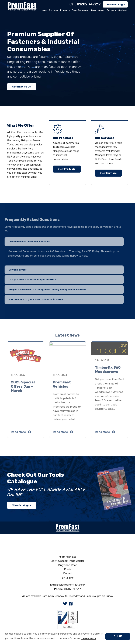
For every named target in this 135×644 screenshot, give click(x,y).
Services (53, 10)
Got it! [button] (118, 636)
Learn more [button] (89, 638)
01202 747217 (89, 4)
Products (65, 10)
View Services (108, 173)
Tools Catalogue (80, 10)
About (101, 10)
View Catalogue (22, 505)
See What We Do (22, 87)
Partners (111, 10)
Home (44, 10)
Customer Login (115, 4)
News (93, 10)
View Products (67, 169)
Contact (123, 10)
